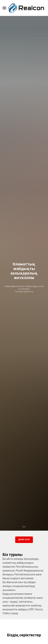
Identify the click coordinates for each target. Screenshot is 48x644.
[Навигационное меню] (4, 8)
